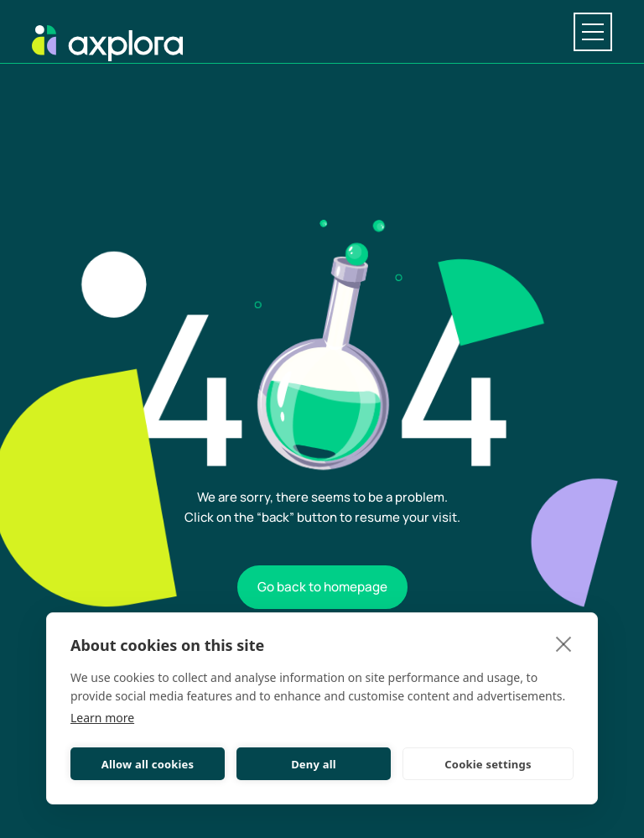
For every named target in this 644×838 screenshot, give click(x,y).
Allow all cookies (148, 764)
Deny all (314, 764)
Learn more (102, 718)
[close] (564, 643)
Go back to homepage (322, 587)
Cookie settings (488, 764)
